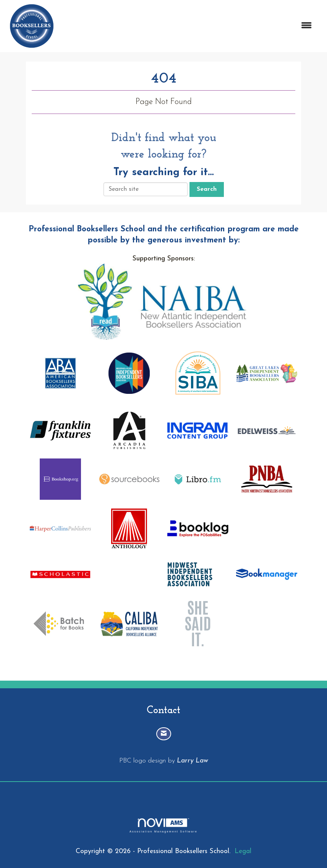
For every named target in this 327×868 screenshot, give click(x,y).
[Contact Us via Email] (164, 734)
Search (207, 189)
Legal (243, 851)
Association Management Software (163, 825)
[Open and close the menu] (189, 26)
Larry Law (193, 761)
